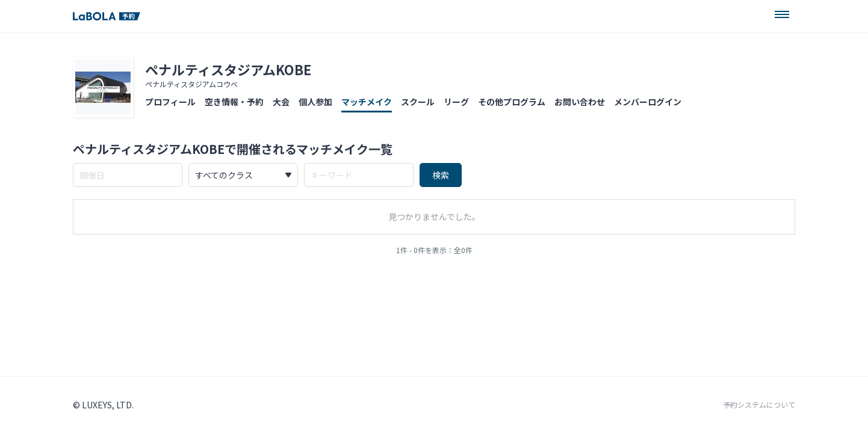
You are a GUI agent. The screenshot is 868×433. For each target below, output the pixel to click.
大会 (281, 102)
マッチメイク (367, 102)
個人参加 (315, 102)
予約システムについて (759, 405)
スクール (418, 102)
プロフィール (170, 102)
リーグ (456, 102)
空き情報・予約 (234, 102)
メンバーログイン (648, 102)
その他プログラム (512, 102)
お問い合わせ (580, 102)
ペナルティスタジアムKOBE (228, 69)
